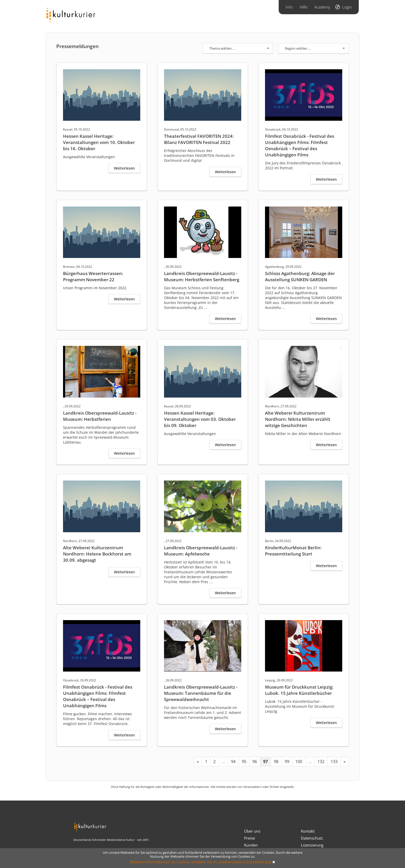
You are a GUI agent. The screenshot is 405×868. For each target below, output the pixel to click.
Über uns (252, 831)
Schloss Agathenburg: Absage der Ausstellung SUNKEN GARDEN (300, 276)
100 (299, 762)
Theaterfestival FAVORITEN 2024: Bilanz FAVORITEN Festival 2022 (199, 139)
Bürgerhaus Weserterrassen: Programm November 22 (93, 276)
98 (276, 762)
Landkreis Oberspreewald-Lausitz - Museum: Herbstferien (100, 416)
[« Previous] (198, 762)
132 (321, 762)
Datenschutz (312, 838)
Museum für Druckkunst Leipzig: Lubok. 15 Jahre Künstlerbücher (299, 690)
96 (255, 762)
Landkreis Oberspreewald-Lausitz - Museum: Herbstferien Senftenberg (202, 276)
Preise (250, 838)
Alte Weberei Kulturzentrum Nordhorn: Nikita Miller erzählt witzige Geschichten (298, 419)
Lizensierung (312, 845)
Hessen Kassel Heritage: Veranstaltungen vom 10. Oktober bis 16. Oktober (99, 142)
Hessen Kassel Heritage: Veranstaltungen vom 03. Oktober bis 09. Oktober (200, 419)
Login (347, 7)
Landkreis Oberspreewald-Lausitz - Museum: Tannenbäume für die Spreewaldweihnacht (201, 693)
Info (289, 7)
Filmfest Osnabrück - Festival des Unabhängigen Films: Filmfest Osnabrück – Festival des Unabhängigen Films (300, 145)
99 (287, 762)
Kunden (251, 845)
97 (266, 762)
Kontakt (308, 831)
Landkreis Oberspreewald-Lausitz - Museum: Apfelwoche (201, 551)
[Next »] (345, 762)
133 (334, 762)
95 (244, 762)
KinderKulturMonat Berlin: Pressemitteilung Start (293, 551)
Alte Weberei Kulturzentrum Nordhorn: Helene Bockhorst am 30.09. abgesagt (97, 554)
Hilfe (303, 7)
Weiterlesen (124, 168)
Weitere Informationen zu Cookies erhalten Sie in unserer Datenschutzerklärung (201, 862)
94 (233, 762)
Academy (322, 7)
